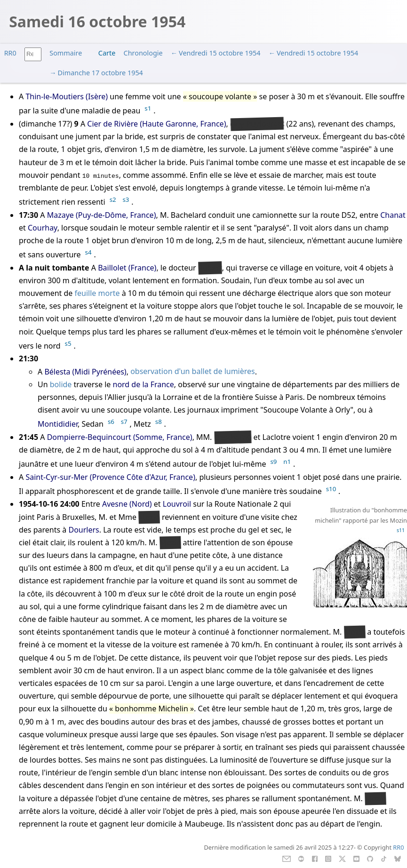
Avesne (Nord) (127, 504)
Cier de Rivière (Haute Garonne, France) (156, 124)
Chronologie (143, 53)
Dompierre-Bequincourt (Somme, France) (120, 437)
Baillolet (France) (127, 268)
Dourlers (84, 530)
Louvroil (177, 504)
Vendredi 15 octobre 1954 (219, 53)
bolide (61, 384)
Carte (107, 53)
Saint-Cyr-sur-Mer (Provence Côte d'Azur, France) (110, 477)
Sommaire (66, 53)
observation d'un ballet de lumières (193, 372)
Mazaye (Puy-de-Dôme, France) (102, 215)
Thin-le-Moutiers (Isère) (67, 96)
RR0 (10, 53)
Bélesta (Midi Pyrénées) (85, 372)
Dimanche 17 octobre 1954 (100, 73)
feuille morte (97, 293)
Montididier (58, 424)
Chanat (393, 215)
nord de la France (144, 384)
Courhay (43, 228)
